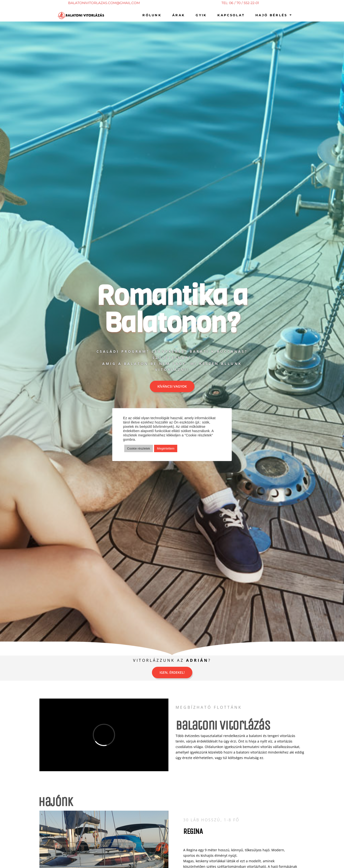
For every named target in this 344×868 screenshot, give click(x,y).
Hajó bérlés (274, 15)
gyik (201, 15)
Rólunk (152, 15)
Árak (179, 15)
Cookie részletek (139, 448)
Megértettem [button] (166, 448)
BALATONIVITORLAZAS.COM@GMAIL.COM (104, 3)
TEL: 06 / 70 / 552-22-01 (240, 3)
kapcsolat (231, 15)
